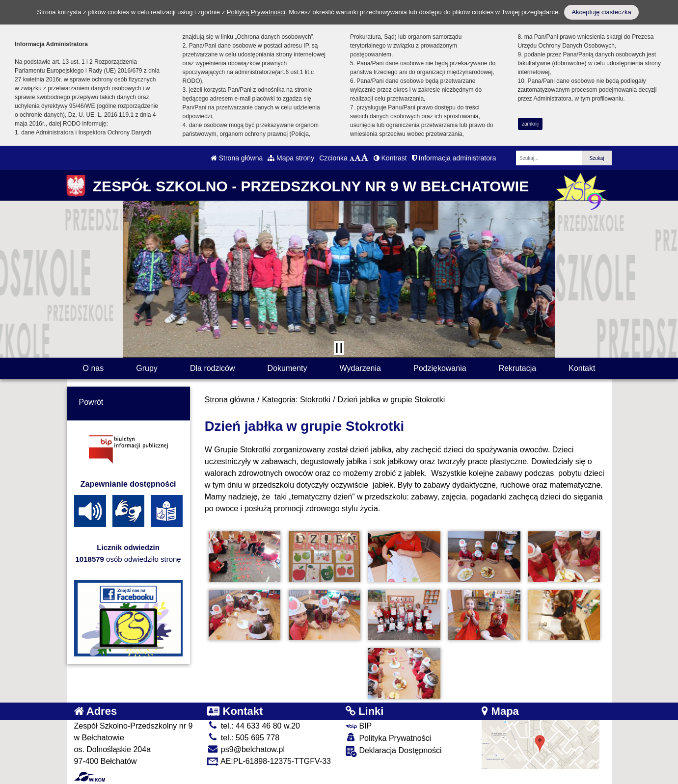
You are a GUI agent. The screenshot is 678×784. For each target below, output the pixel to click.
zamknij (530, 124)
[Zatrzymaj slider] (339, 348)
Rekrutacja (517, 368)
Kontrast (390, 158)
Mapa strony (291, 158)
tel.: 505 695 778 (243, 738)
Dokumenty (287, 368)
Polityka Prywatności (388, 738)
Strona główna (237, 158)
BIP (359, 726)
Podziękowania (440, 368)
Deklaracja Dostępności (394, 751)
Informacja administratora (454, 158)
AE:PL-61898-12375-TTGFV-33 (269, 761)
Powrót (91, 402)
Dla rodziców (213, 368)
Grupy (147, 368)
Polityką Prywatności (256, 12)
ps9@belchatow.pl (246, 749)
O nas (94, 368)
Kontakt (582, 368)
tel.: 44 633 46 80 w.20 (253, 726)
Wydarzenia (360, 368)
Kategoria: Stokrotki (297, 400)
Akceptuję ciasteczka (601, 12)
